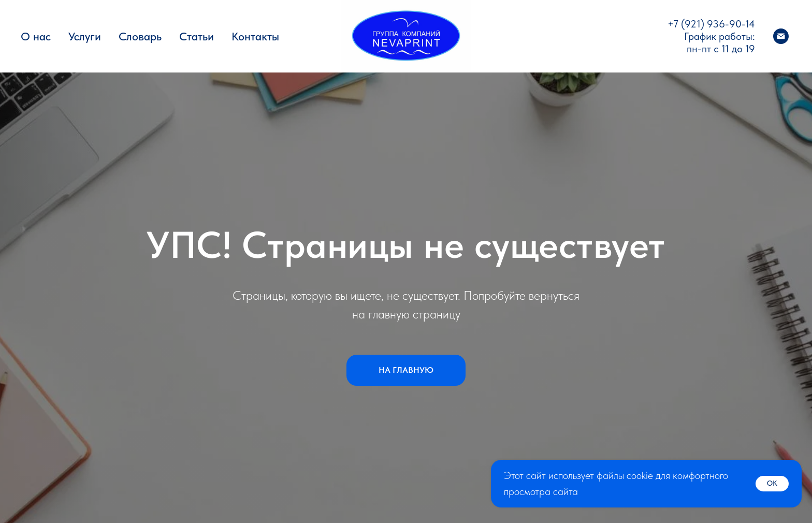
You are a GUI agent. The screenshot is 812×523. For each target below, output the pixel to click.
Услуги (85, 36)
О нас (36, 36)
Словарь (140, 36)
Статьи (197, 36)
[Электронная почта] (781, 36)
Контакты (255, 36)
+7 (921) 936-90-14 (711, 24)
